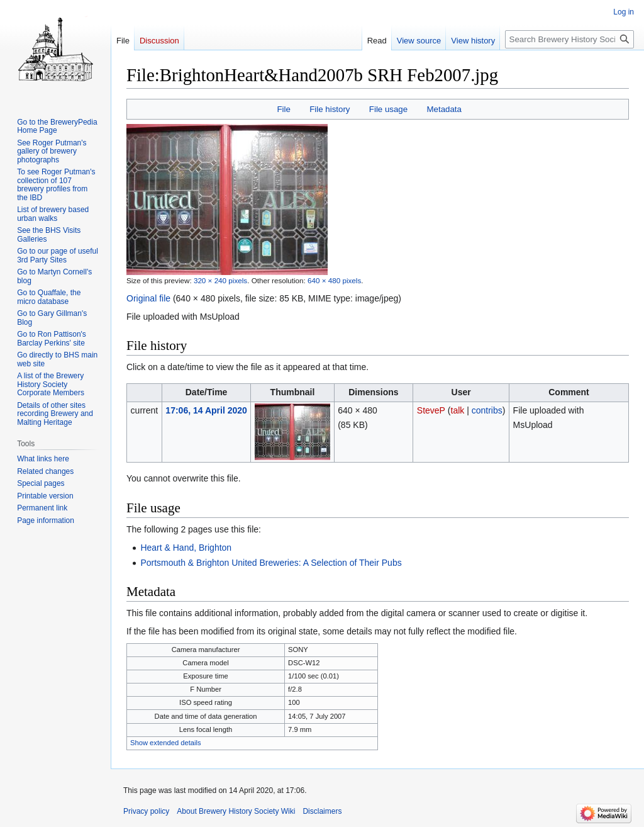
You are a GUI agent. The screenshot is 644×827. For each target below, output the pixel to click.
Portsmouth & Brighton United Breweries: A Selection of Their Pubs (271, 563)
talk (458, 410)
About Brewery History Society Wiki (236, 811)
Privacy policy (146, 811)
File (283, 109)
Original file (148, 298)
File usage (388, 109)
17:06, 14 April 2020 (206, 410)
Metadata (444, 109)
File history (330, 109)
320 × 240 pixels (220, 280)
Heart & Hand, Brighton (186, 548)
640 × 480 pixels (334, 280)
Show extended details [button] (166, 743)
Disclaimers (322, 811)
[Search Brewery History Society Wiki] (569, 39)
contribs (487, 410)
